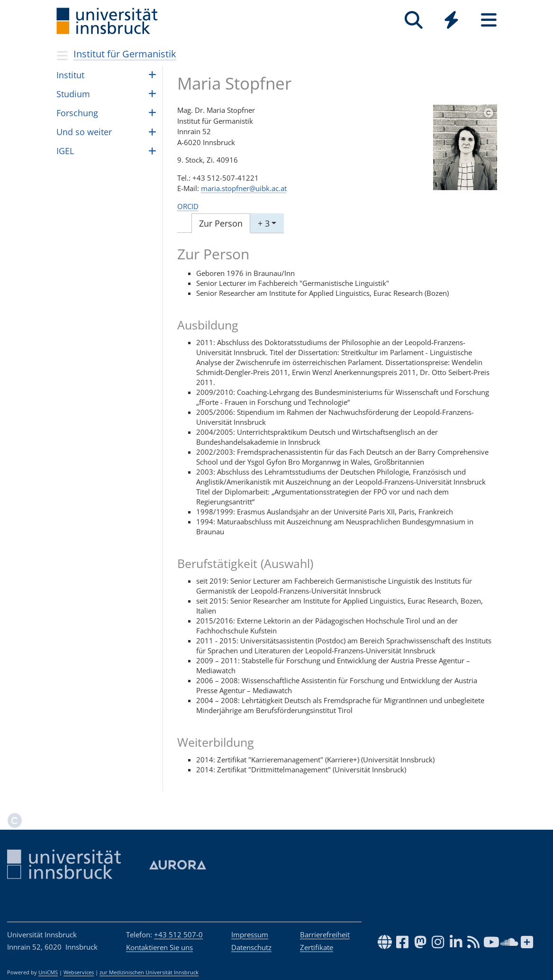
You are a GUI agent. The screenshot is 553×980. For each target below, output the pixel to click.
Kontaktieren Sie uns (159, 947)
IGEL (65, 151)
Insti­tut (70, 75)
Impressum (250, 934)
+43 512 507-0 (178, 934)
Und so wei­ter (84, 132)
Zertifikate (317, 947)
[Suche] (414, 20)
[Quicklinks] (451, 20)
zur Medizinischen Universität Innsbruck (149, 972)
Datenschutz (251, 947)
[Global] (451, 21)
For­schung (77, 113)
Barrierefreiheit (325, 934)
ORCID (188, 206)
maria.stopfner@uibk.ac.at (244, 188)
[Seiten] (489, 20)
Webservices (79, 972)
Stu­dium (73, 94)
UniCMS (48, 972)
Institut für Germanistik (125, 54)
